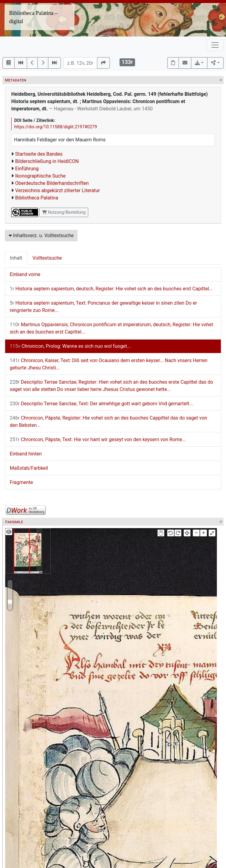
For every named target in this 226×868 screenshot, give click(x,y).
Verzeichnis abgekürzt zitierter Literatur (58, 190)
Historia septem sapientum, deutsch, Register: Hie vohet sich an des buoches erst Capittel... (111, 289)
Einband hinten (26, 454)
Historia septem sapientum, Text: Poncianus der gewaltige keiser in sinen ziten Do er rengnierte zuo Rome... (103, 307)
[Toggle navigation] (215, 45)
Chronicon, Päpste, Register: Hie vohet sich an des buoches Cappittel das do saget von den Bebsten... (108, 422)
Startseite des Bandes (39, 154)
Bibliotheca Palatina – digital (33, 17)
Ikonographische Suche (40, 176)
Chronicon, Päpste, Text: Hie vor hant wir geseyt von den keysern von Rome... (98, 439)
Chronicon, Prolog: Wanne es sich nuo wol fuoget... (70, 346)
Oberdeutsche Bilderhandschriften (52, 183)
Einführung (27, 169)
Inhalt (16, 258)
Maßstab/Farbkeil (29, 468)
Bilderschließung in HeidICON (47, 161)
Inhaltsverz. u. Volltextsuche (41, 235)
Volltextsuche (47, 258)
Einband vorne (25, 274)
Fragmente (21, 482)
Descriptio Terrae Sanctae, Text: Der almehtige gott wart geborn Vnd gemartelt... (101, 404)
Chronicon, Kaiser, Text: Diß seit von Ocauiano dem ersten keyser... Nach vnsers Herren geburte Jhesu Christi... (109, 364)
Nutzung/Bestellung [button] (64, 212)
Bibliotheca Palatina (37, 198)
